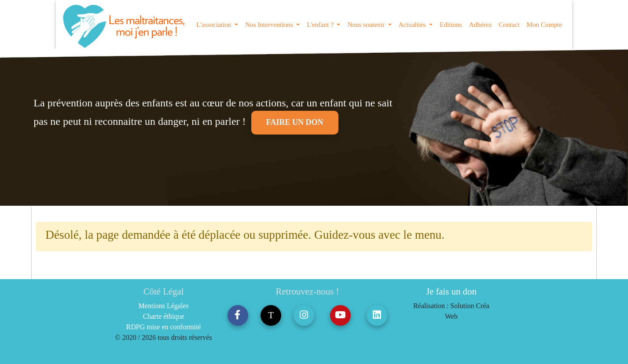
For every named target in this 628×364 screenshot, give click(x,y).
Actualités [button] (413, 24)
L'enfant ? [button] (321, 24)
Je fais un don (451, 291)
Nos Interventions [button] (270, 24)
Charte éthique (164, 316)
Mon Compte (544, 24)
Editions (451, 24)
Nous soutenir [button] (367, 24)
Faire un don (295, 122)
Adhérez (480, 24)
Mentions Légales (164, 306)
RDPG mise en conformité (164, 327)
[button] (238, 315)
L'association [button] (215, 24)
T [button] (271, 315)
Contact (509, 24)
